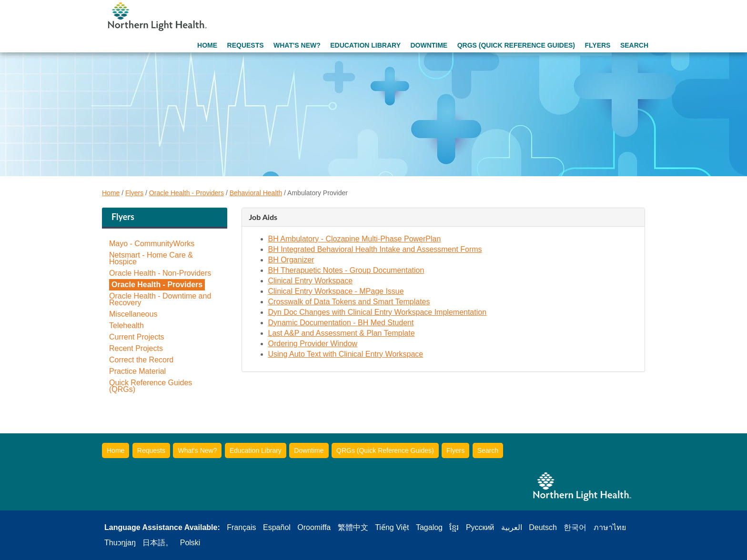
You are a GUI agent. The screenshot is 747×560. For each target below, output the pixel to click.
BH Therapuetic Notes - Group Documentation (346, 270)
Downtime (429, 45)
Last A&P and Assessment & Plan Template (342, 333)
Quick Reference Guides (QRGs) (151, 386)
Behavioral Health (256, 193)
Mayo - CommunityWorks (152, 244)
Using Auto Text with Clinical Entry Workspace (346, 354)
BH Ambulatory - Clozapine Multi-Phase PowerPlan (355, 239)
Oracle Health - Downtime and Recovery (160, 300)
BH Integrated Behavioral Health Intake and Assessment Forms (375, 249)
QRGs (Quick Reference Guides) (516, 45)
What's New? (297, 45)
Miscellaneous (133, 314)
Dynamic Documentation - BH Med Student (341, 323)
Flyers (597, 45)
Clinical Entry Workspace (311, 281)
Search (634, 45)
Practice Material (137, 371)
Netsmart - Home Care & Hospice (151, 259)
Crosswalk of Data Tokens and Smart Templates (349, 302)
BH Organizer (291, 260)
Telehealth (126, 326)
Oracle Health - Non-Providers (160, 273)
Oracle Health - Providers (187, 193)
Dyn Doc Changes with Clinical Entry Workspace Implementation (378, 312)
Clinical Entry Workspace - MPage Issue (336, 291)
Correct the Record (141, 360)
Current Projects (137, 337)
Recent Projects (136, 349)
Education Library (365, 45)
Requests (246, 45)
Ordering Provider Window (313, 344)
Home (207, 45)
